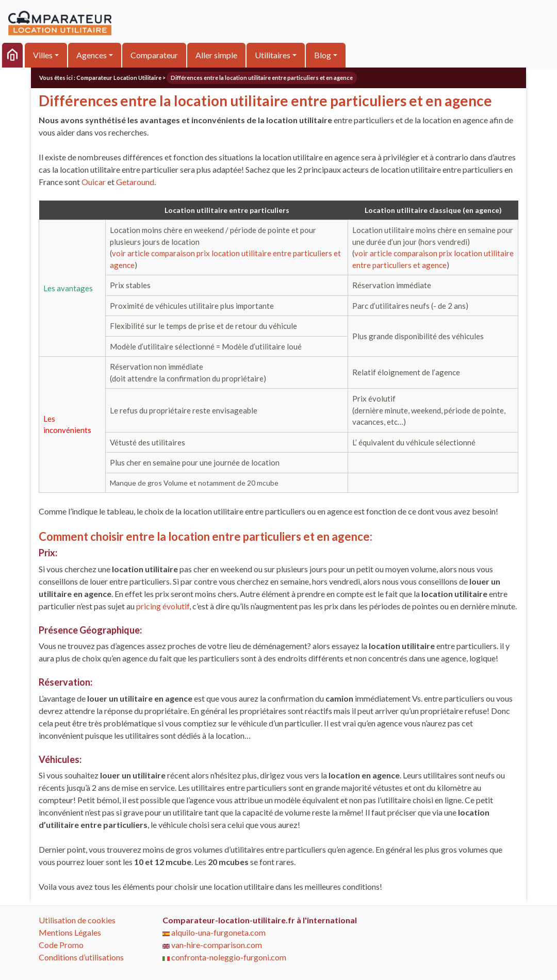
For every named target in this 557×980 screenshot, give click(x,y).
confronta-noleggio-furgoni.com (224, 957)
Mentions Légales (70, 932)
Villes (43, 55)
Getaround (135, 182)
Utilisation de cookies (77, 920)
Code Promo (61, 945)
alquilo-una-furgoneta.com (214, 932)
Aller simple (216, 55)
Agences (92, 55)
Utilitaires (273, 55)
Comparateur (154, 55)
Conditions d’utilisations (81, 957)
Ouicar (94, 182)
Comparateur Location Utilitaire (119, 78)
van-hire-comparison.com (212, 945)
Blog (323, 55)
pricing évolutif (163, 606)
